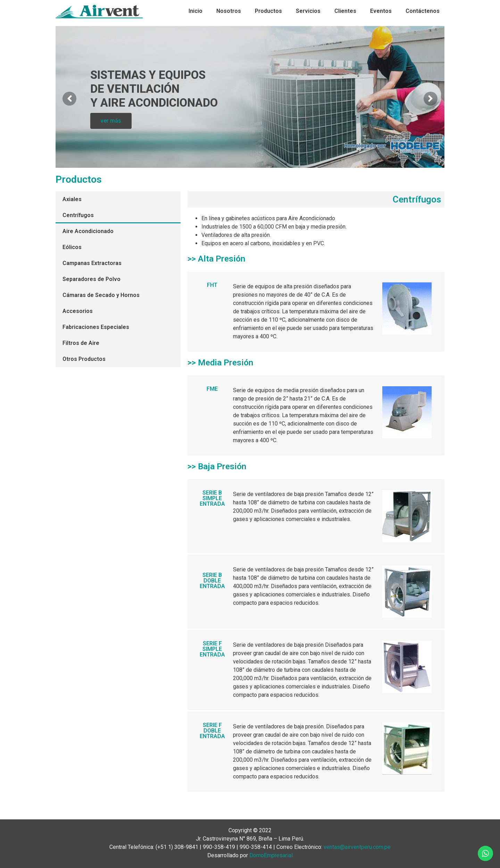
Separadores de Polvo (91, 279)
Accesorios (78, 311)
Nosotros (229, 11)
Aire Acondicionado (88, 231)
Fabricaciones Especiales (96, 327)
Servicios (308, 11)
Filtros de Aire (81, 343)
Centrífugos (78, 215)
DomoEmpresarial (271, 855)
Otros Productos (84, 359)
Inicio (195, 11)
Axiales (72, 199)
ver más (111, 123)
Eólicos (72, 247)
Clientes (345, 11)
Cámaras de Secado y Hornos (101, 295)
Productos (268, 11)
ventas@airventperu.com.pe (357, 847)
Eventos (381, 11)
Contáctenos (423, 11)
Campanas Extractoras (92, 263)
